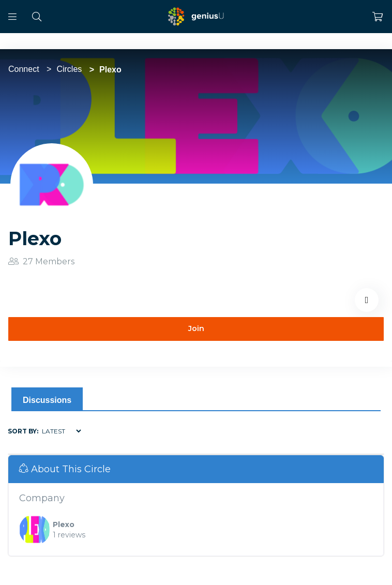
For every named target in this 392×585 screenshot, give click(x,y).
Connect (24, 69)
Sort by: (23, 431)
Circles (69, 69)
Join (196, 328)
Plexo (64, 524)
